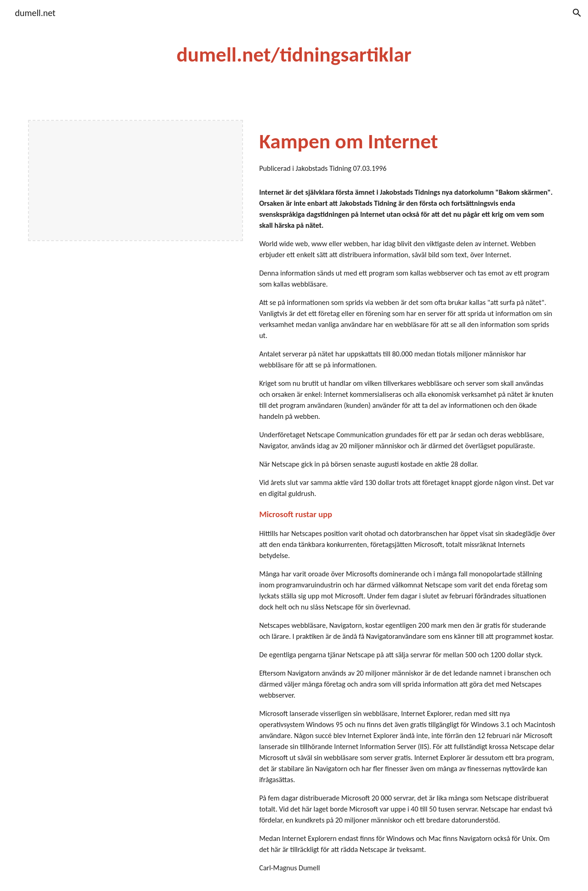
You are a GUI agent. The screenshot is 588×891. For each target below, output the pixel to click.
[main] (294, 55)
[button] (577, 13)
